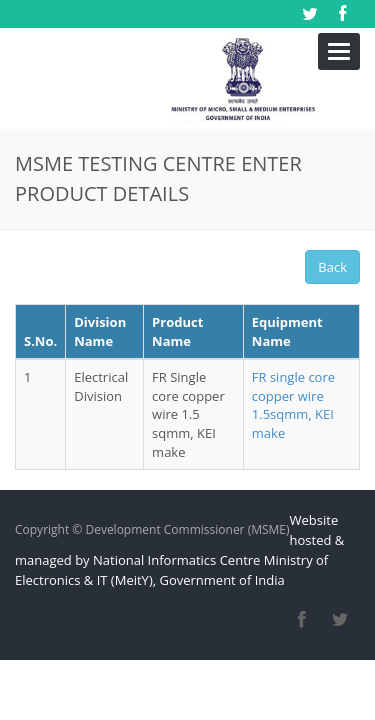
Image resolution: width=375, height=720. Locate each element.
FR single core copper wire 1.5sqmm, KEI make (293, 354)
